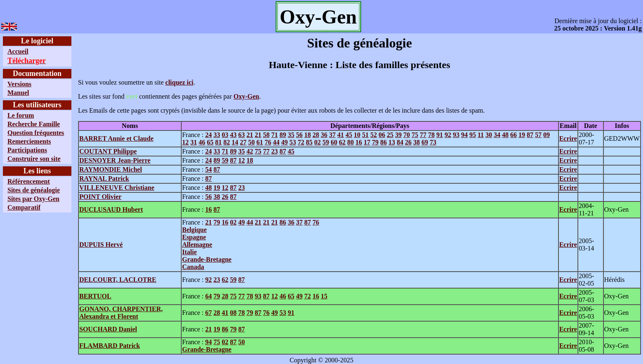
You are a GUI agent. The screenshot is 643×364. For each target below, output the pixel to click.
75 (415, 135)
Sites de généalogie (34, 190)
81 (218, 142)
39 (398, 135)
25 (390, 135)
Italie (189, 252)
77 (423, 135)
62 (342, 142)
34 (497, 135)
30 (489, 135)
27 (243, 142)
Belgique (194, 230)
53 (293, 142)
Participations (27, 150)
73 (433, 142)
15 (324, 296)
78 (431, 135)
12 (185, 142)
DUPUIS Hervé (101, 245)
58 (266, 135)
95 (473, 135)
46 (202, 142)
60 (334, 142)
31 (194, 142)
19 (522, 135)
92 (448, 135)
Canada (193, 267)
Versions (19, 84)
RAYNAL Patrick (104, 178)
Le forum (21, 115)
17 (367, 142)
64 (208, 296)
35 (291, 135)
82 (227, 142)
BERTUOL (95, 296)
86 (383, 142)
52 (374, 135)
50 (251, 142)
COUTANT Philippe (108, 151)
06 (382, 135)
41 (340, 135)
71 (274, 135)
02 (317, 142)
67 (208, 313)
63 (241, 135)
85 (309, 142)
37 (332, 135)
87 (530, 135)
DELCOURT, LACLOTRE (118, 280)
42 (250, 151)
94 (464, 135)
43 (233, 135)
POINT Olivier (100, 197)
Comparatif (24, 207)
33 (217, 135)
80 (350, 142)
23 (274, 151)
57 (538, 135)
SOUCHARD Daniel (108, 329)
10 (357, 135)
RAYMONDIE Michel (111, 169)
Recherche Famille (34, 124)
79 (375, 142)
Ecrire (568, 138)
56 (299, 135)
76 (268, 142)
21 (250, 135)
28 (316, 135)
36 (324, 135)
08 (233, 313)
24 (208, 135)
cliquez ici (180, 82)
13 (392, 142)
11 (481, 135)
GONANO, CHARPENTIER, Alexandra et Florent (121, 313)
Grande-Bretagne (207, 259)
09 (546, 135)
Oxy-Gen (246, 96)
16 (359, 142)
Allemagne (197, 245)
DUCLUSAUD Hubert (111, 209)
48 (505, 135)
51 (365, 135)
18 (307, 135)
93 (456, 135)
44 (276, 142)
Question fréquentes (36, 133)
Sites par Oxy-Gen (33, 199)
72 (301, 142)
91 (440, 135)
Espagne (194, 237)
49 (284, 142)
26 (408, 142)
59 (326, 142)
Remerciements (29, 141)
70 (407, 135)
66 (513, 135)
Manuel (18, 93)
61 (260, 142)
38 (416, 142)
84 (400, 142)
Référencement (29, 181)
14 (235, 142)
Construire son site (34, 159)
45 (349, 135)
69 (425, 142)
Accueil (18, 51)
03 (225, 135)
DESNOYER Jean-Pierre (115, 160)
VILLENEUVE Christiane (117, 188)
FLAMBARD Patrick (110, 346)
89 (283, 135)
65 (210, 142)
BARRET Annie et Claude (116, 138)
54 (208, 169)
